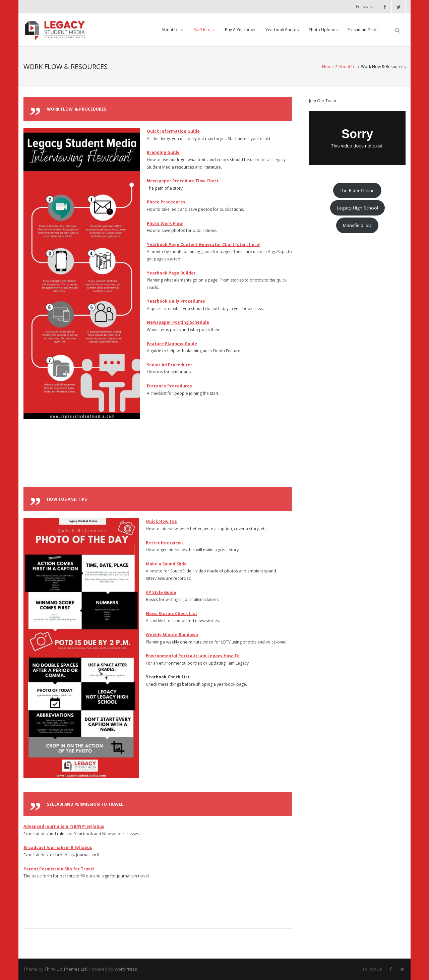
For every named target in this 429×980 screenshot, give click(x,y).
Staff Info (202, 30)
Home (328, 67)
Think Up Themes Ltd (66, 969)
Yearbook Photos (282, 30)
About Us (170, 30)
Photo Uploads (323, 30)
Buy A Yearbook (240, 30)
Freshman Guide (363, 30)
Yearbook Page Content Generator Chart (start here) (204, 244)
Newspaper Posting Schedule (178, 322)
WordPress (126, 969)
